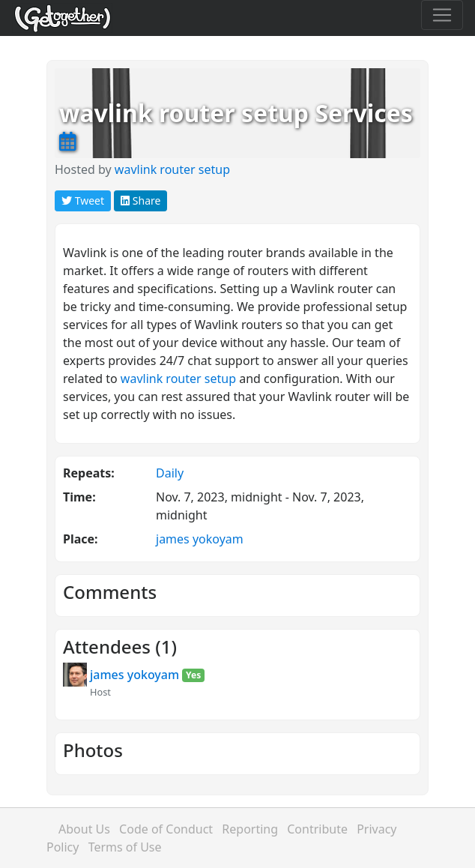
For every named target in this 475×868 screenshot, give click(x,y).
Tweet (83, 201)
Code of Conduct (166, 829)
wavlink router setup (172, 169)
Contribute (317, 829)
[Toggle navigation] (442, 15)
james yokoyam (200, 539)
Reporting (250, 829)
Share (140, 201)
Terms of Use (125, 847)
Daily (170, 473)
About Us (84, 829)
